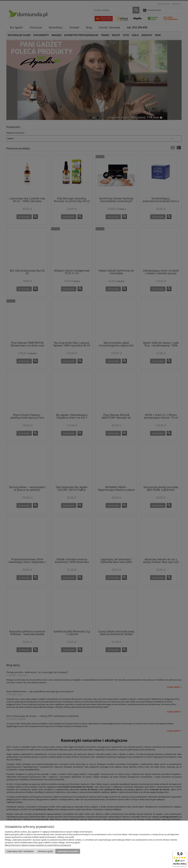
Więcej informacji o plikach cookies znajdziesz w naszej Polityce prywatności (38, 845)
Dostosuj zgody (45, 851)
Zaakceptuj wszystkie (68, 851)
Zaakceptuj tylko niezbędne (20, 851)
